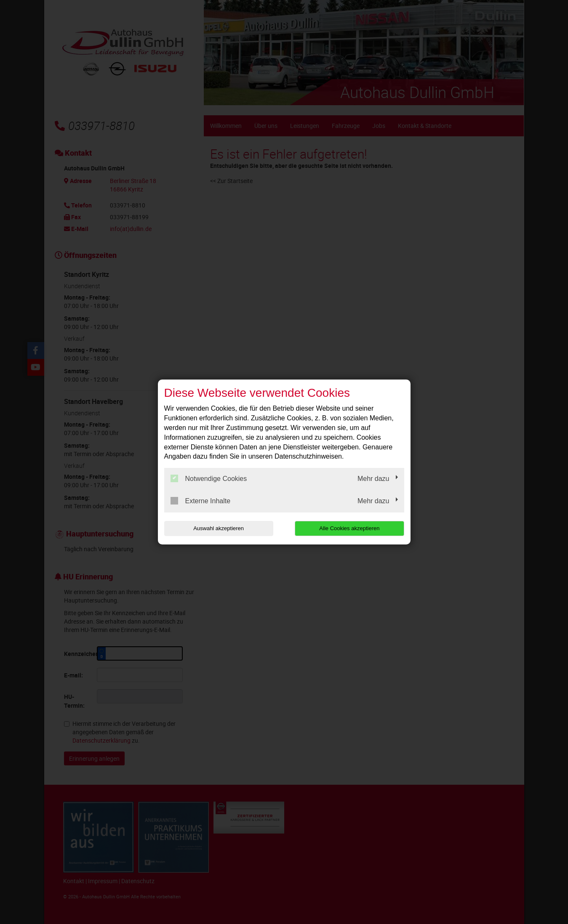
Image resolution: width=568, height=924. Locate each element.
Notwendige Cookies (209, 478)
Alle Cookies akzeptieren (350, 528)
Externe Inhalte (201, 501)
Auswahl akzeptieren (218, 528)
